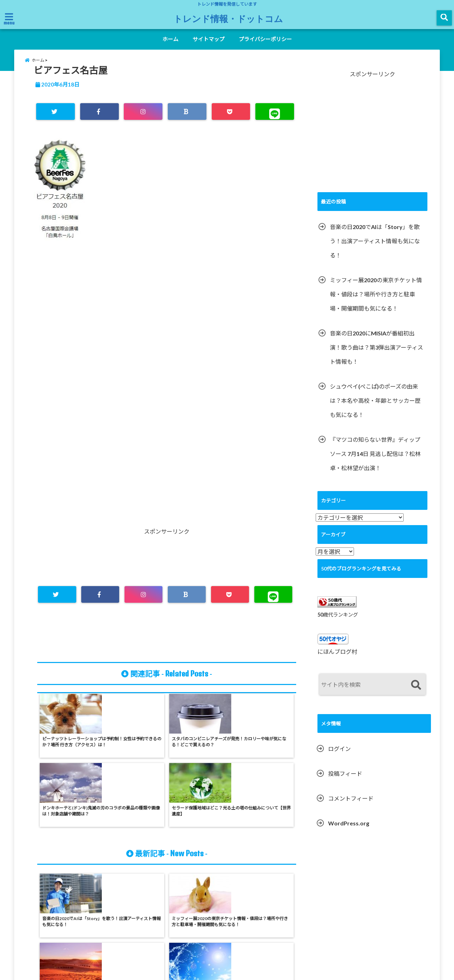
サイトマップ (209, 39)
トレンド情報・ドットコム (228, 18)
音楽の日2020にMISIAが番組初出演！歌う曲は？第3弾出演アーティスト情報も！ (377, 355)
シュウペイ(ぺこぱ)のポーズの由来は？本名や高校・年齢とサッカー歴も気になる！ (375, 408)
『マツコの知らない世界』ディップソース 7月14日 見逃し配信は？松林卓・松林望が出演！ (375, 461)
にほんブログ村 (337, 659)
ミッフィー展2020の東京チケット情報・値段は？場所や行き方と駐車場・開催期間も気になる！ (376, 302)
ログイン (339, 756)
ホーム (170, 39)
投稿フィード (345, 781)
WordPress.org (349, 831)
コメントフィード (351, 806)
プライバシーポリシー (265, 39)
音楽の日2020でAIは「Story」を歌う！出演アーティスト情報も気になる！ (375, 248)
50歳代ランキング (338, 622)
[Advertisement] (167, 337)
